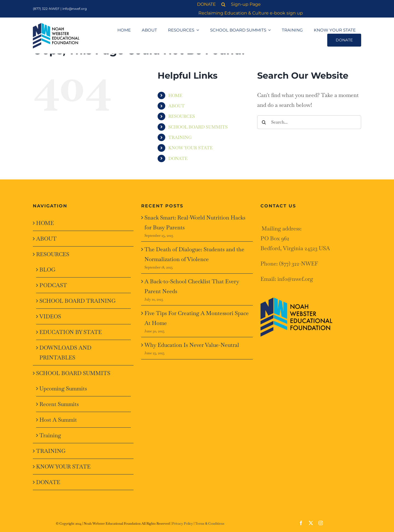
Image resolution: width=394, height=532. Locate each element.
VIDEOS (50, 316)
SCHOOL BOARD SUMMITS (198, 127)
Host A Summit (58, 420)
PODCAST (53, 285)
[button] (225, 4)
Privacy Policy (182, 524)
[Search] (264, 122)
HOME (175, 95)
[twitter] (311, 523)
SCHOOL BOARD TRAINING (78, 301)
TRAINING (180, 137)
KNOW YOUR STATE (190, 148)
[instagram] (321, 523)
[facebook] (301, 523)
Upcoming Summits (63, 388)
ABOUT (176, 106)
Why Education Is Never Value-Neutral (192, 345)
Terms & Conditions (210, 524)
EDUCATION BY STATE (71, 332)
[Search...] (309, 122)
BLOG (47, 270)
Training (50, 435)
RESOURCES (182, 116)
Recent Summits (59, 404)
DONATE (178, 158)
